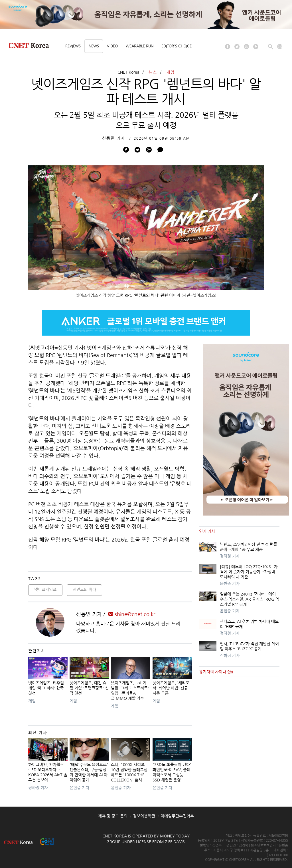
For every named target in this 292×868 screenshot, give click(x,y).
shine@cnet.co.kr (132, 614)
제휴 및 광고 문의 (113, 816)
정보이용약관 (144, 816)
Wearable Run (140, 46)
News (94, 46)
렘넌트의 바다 (84, 590)
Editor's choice (177, 46)
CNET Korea (128, 72)
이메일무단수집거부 (177, 816)
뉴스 (153, 72)
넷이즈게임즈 (45, 590)
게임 (171, 72)
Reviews (73, 46)
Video (112, 46)
